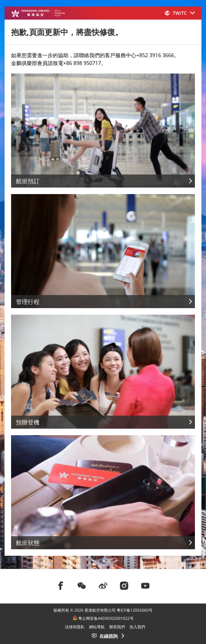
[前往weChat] (82, 586)
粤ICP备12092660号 (135, 610)
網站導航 (97, 627)
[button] (180, 13)
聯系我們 (117, 627)
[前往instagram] (124, 586)
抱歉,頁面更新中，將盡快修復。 (67, 32)
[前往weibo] (103, 586)
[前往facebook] (61, 586)
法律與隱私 (75, 627)
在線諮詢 (109, 636)
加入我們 (137, 627)
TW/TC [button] (180, 13)
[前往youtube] (145, 586)
